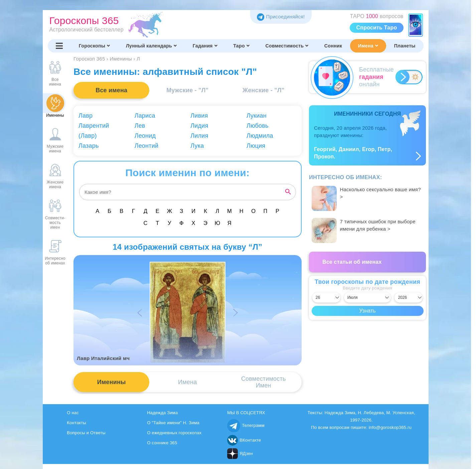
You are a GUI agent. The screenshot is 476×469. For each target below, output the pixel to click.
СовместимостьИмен (264, 382)
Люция (256, 146)
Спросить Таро (377, 28)
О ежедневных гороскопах (174, 433)
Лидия (199, 126)
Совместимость (287, 46)
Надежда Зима (162, 413)
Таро (241, 46)
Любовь (258, 126)
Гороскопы (95, 46)
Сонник (333, 46)
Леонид (145, 136)
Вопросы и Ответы (86, 433)
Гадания (205, 46)
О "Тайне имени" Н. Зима (173, 423)
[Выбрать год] (409, 298)
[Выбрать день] (326, 298)
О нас (73, 413)
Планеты (405, 46)
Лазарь (89, 146)
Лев (140, 126)
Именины (112, 382)
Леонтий (147, 146)
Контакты (76, 423)
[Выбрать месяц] (368, 298)
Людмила (260, 136)
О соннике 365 (162, 443)
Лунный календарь (151, 46)
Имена (368, 46)
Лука (197, 146)
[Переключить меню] (59, 46)
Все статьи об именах (352, 262)
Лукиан (257, 116)
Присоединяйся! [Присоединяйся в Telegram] (281, 17)
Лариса (145, 116)
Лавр (86, 116)
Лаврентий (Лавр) (94, 131)
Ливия (199, 116)
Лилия (199, 136)
